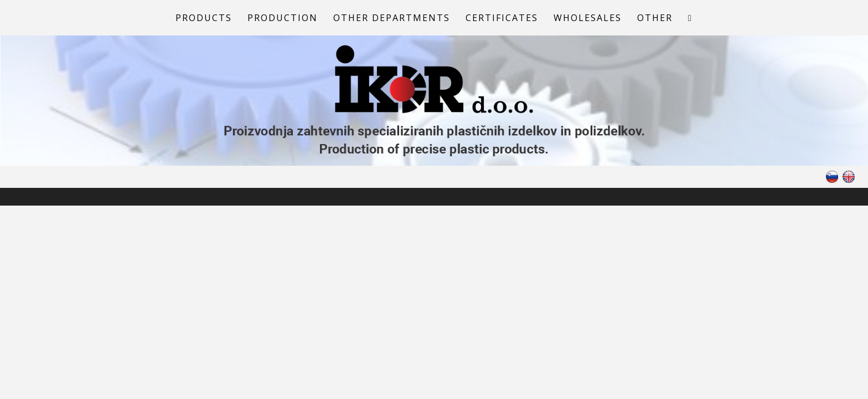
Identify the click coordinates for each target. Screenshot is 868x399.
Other (655, 18)
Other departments (392, 18)
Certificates (502, 18)
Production (283, 18)
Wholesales (588, 18)
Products (204, 18)
